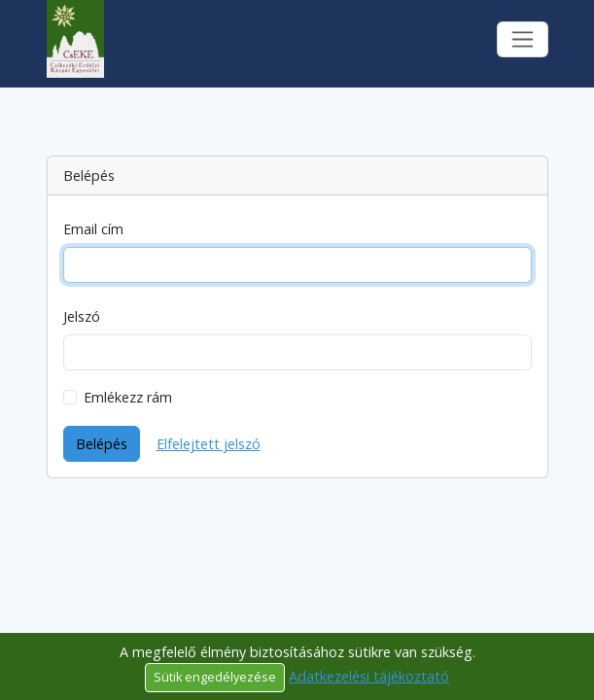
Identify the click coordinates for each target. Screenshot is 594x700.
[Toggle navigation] (523, 39)
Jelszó (82, 316)
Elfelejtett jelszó (209, 444)
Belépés (102, 444)
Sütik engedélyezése (215, 677)
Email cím (93, 229)
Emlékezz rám (128, 397)
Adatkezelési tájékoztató (369, 676)
